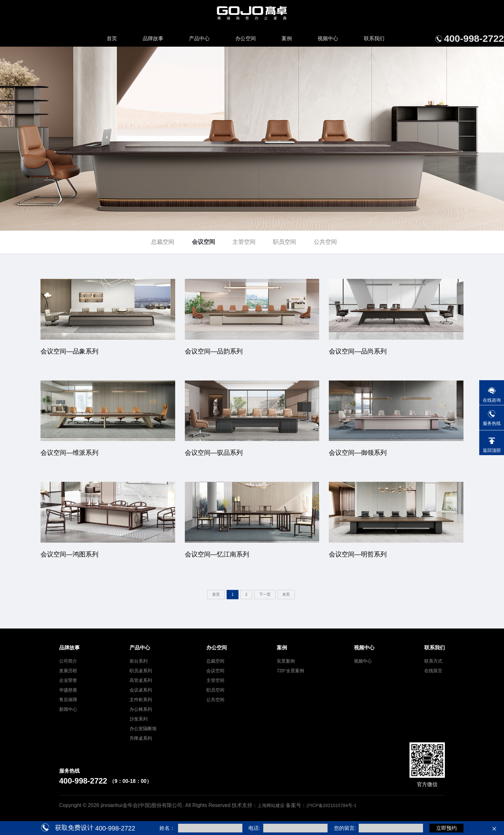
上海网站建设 (272, 805)
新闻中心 (68, 709)
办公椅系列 (141, 709)
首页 (112, 38)
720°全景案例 (290, 671)
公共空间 (325, 242)
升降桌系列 (141, 738)
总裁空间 (163, 242)
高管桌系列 (141, 680)
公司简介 (68, 661)
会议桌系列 (141, 690)
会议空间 (203, 242)
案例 (287, 38)
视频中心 (328, 38)
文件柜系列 (141, 700)
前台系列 (139, 661)
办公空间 (246, 38)
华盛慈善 (68, 690)
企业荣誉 (68, 680)
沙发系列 (139, 719)
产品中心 (199, 38)
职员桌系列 (141, 671)
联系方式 (433, 661)
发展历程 (68, 671)
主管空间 (244, 242)
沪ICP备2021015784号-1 (331, 805)
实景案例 (286, 661)
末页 (286, 594)
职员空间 (284, 242)
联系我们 (374, 38)
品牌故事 (153, 38)
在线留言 (433, 671)
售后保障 (68, 700)
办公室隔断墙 (143, 729)
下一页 (265, 594)
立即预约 (446, 828)
